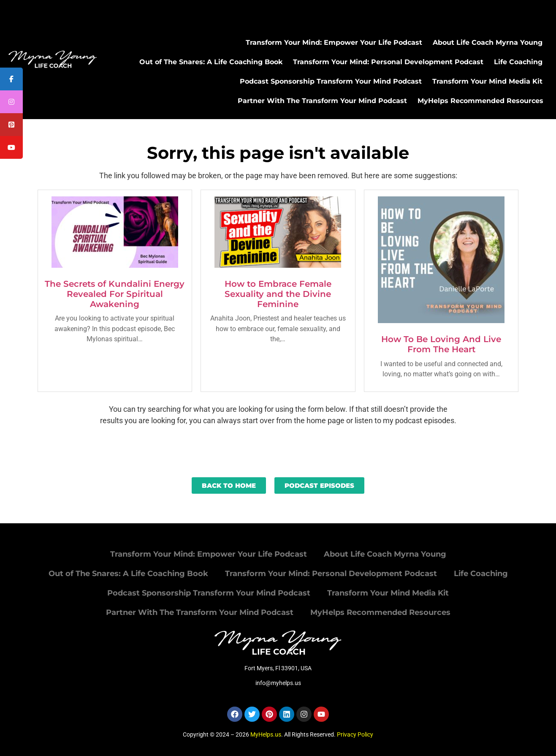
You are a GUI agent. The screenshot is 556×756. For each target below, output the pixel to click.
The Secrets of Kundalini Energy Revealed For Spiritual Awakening (115, 294)
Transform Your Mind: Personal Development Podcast (388, 62)
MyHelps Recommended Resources (480, 101)
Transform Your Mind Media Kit (487, 81)
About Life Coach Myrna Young (488, 42)
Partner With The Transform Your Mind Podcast (322, 101)
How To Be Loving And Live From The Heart (441, 344)
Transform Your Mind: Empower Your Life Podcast (334, 42)
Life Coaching (518, 62)
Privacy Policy (355, 734)
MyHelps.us (266, 734)
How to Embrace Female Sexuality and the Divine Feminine (278, 294)
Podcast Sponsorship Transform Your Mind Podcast (331, 81)
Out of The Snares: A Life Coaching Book (211, 62)
